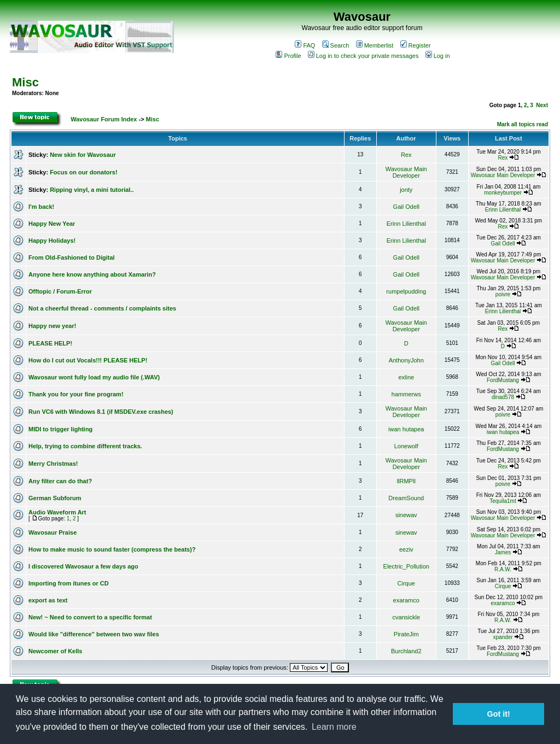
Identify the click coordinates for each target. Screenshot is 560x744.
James (503, 552)
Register (416, 45)
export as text (48, 600)
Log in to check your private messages (363, 56)
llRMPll (406, 481)
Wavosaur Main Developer (406, 172)
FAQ (305, 45)
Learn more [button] (334, 727)
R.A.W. (503, 569)
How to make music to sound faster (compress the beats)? (112, 549)
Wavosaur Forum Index (104, 119)
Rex (406, 155)
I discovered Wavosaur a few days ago (83, 566)
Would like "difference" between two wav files (94, 634)
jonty (406, 190)
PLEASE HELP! (50, 343)
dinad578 (503, 397)
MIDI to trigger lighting (60, 429)
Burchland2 (406, 651)
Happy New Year (52, 224)
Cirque (406, 583)
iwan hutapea (406, 429)
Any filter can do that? (60, 481)
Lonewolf (406, 446)
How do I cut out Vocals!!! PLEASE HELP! (88, 360)
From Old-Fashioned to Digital (72, 257)
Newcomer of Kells (55, 651)
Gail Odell (406, 207)
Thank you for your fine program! (76, 394)
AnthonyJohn (406, 360)
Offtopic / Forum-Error (60, 291)
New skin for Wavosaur (83, 155)
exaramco (406, 600)
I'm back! (41, 207)
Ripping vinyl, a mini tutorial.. (92, 190)
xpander (503, 637)
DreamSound (406, 498)
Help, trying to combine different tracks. (85, 446)
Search (336, 45)
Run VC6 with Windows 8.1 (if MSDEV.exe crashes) (101, 412)
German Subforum (55, 498)
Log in (438, 56)
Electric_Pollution (406, 566)
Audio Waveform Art (57, 512)
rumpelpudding (406, 291)
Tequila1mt (503, 501)
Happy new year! (52, 326)
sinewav (406, 515)
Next (542, 105)
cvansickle (406, 617)
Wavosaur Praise (52, 532)
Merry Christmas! (53, 464)
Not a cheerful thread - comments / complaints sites (102, 308)
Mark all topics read (523, 124)
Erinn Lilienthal (503, 210)
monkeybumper (503, 193)
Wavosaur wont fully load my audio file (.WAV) (94, 377)
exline (406, 377)
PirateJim (406, 634)
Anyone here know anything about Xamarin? (92, 274)
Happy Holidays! (52, 241)
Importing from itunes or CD (69, 583)
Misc (25, 82)
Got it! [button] (499, 714)
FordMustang (503, 380)
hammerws (406, 394)
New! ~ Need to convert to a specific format (90, 617)
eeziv (406, 549)
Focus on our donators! (83, 172)
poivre (503, 294)
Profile (288, 56)
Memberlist (375, 45)
